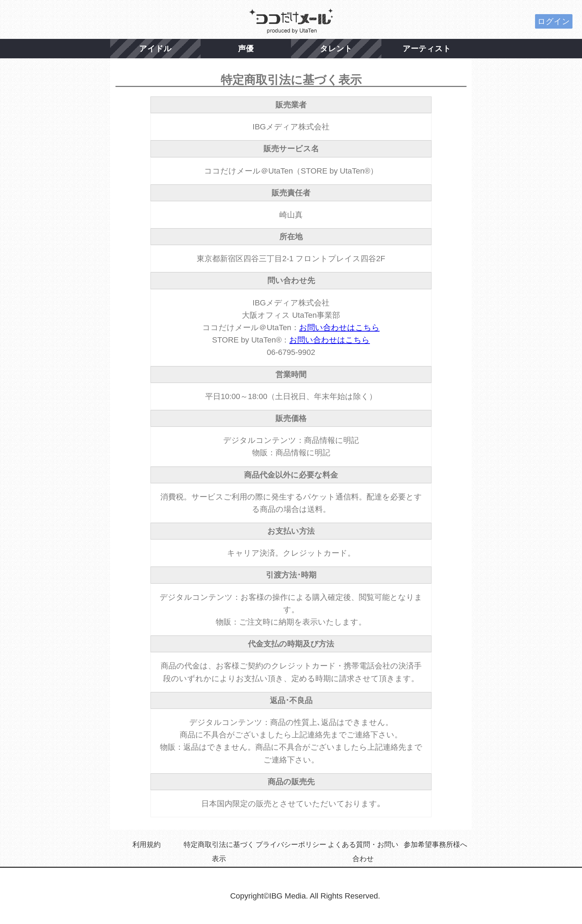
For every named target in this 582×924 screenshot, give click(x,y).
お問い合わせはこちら (339, 328)
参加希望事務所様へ (435, 844)
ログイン (554, 21)
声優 (246, 49)
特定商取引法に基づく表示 (219, 852)
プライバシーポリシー (291, 844)
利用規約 (147, 844)
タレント (336, 49)
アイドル (155, 49)
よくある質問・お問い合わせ (363, 852)
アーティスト (427, 49)
